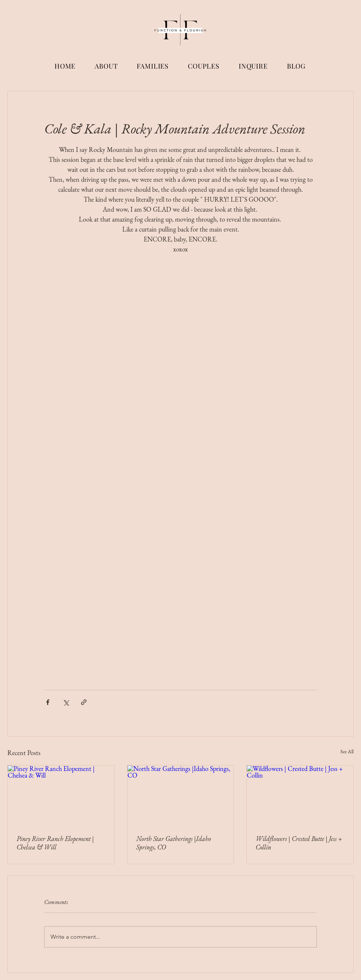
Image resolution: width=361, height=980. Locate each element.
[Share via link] (84, 702)
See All (347, 751)
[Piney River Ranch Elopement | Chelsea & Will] (61, 795)
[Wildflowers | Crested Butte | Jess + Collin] (300, 795)
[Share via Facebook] (48, 702)
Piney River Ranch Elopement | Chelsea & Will (55, 843)
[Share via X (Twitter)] (66, 702)
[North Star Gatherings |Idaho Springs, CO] (181, 795)
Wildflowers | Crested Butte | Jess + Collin (299, 843)
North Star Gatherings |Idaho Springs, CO (174, 843)
